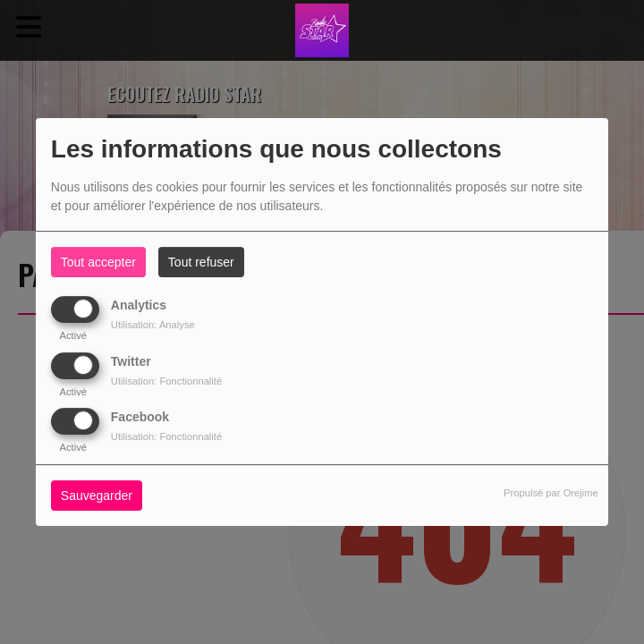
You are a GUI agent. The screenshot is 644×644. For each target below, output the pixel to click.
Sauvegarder (97, 496)
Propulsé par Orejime (551, 493)
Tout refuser (201, 262)
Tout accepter (98, 262)
